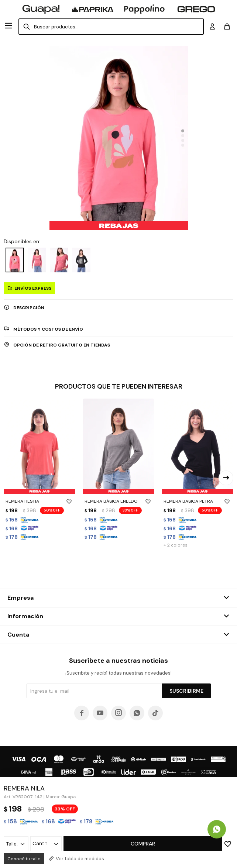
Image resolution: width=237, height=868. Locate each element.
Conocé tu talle (24, 859)
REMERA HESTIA (39, 501)
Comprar (143, 844)
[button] (183, 131)
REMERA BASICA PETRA (197, 501)
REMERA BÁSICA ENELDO (118, 501)
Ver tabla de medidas (80, 859)
